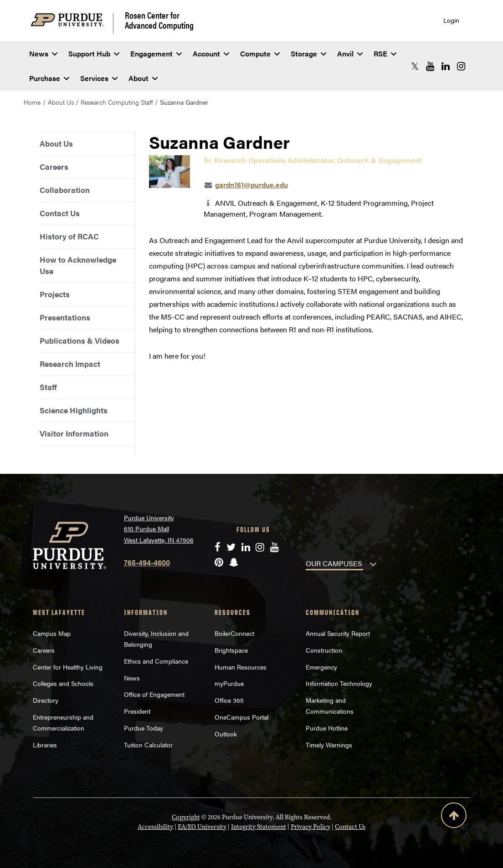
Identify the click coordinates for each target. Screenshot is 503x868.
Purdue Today (144, 728)
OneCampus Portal (241, 717)
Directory (46, 700)
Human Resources (241, 667)
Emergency (321, 667)
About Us (61, 102)
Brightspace (231, 650)
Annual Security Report (338, 633)
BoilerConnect (234, 633)
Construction (324, 650)
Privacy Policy (311, 827)
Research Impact (70, 364)
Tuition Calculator (148, 745)
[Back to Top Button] (454, 817)
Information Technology (339, 683)
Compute (260, 53)
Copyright (186, 817)
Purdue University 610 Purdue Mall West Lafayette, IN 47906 (159, 529)
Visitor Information (74, 433)
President (137, 711)
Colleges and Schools (63, 683)
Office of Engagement (154, 694)
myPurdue (229, 683)
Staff (48, 387)
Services (99, 78)
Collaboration (65, 190)
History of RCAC (69, 236)
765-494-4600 (147, 562)
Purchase (49, 78)
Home (32, 102)
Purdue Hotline (327, 728)
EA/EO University (202, 827)
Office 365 (229, 700)
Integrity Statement (259, 827)
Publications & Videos (80, 340)
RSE (385, 53)
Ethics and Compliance (156, 661)
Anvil (350, 53)
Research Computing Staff (117, 102)
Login (451, 20)
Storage (308, 53)
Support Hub (94, 53)
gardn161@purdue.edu (251, 185)
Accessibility (155, 827)
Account (211, 53)
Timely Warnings (329, 745)
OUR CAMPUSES (334, 563)
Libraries (45, 745)
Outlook (226, 734)
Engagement (156, 53)
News (43, 53)
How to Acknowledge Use (78, 265)
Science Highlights (74, 410)
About (143, 78)
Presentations (65, 317)
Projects (55, 294)
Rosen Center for (159, 20)
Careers (54, 167)
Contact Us (60, 213)
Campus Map (52, 633)
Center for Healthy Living (68, 667)
